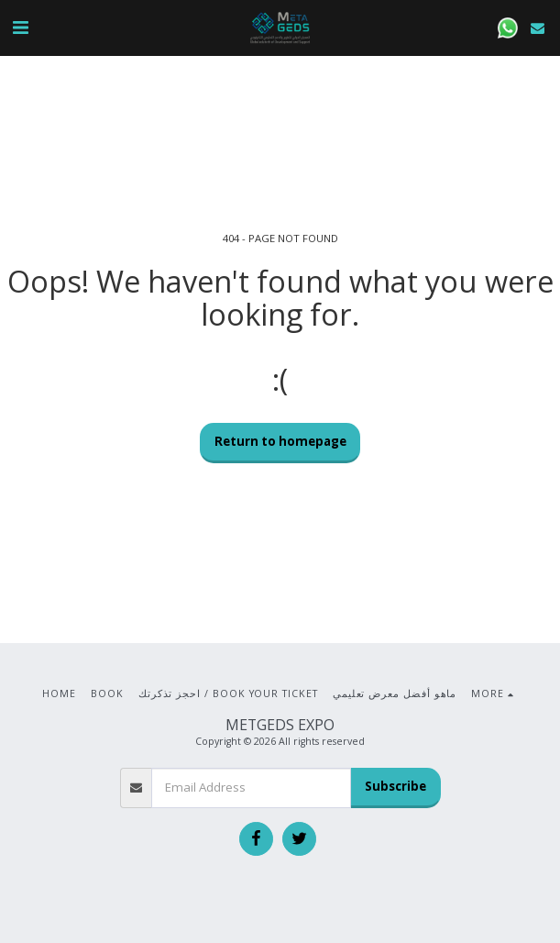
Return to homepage (280, 441)
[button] (20, 27)
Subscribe (395, 786)
